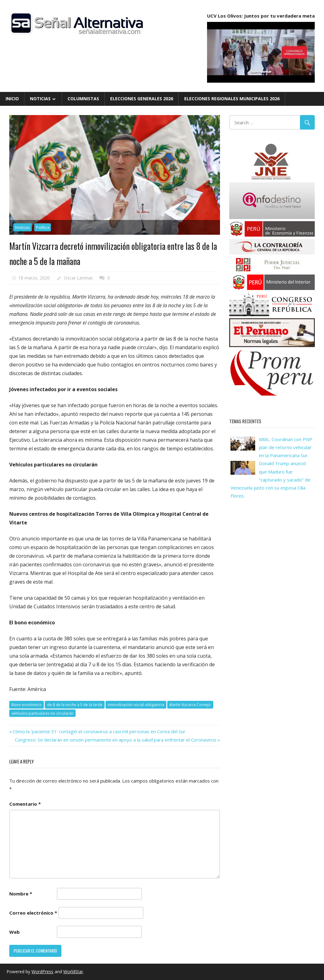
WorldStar (73, 972)
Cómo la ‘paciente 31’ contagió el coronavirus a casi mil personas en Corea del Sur (99, 731)
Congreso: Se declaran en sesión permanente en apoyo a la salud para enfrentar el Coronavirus (116, 740)
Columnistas (83, 99)
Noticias (40, 99)
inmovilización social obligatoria (136, 705)
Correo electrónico (33, 913)
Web (15, 932)
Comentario (25, 804)
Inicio (12, 99)
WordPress (42, 972)
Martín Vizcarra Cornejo (190, 705)
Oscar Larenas (78, 278)
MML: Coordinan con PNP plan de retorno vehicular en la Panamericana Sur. (286, 447)
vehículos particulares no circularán (42, 713)
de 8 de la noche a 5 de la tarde (75, 705)
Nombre (21, 894)
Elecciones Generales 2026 (142, 99)
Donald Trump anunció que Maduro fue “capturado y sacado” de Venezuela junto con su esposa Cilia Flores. (270, 480)
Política (43, 227)
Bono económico (27, 705)
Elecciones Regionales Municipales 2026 (232, 99)
